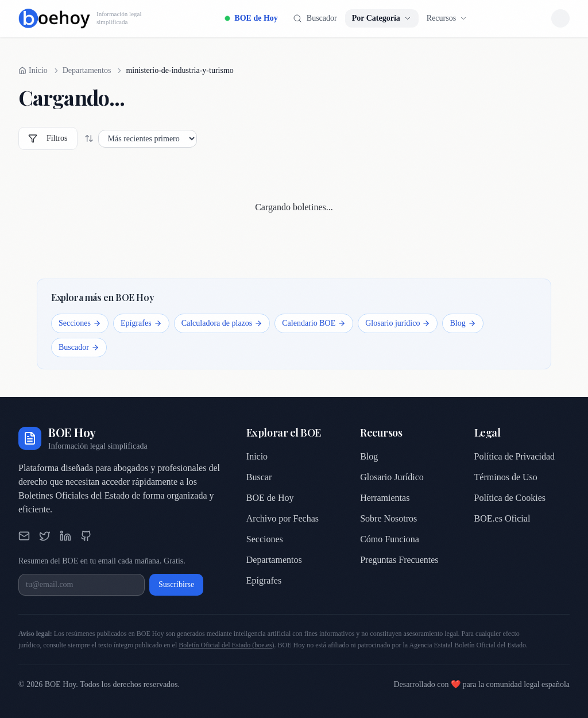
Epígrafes (141, 323)
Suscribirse (176, 584)
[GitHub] (86, 536)
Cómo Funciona (390, 539)
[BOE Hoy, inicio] (80, 18)
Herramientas (385, 498)
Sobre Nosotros (388, 518)
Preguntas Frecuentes (399, 560)
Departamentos (87, 70)
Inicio (257, 456)
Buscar (259, 477)
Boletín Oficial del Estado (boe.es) (226, 645)
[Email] (24, 536)
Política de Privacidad (514, 456)
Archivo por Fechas (283, 518)
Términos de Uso (506, 477)
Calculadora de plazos (222, 323)
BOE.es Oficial (502, 518)
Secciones (80, 323)
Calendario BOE (314, 323)
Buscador (79, 347)
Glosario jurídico (398, 323)
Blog (463, 323)
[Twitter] (45, 536)
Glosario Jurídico (392, 477)
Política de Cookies (510, 498)
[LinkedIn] (65, 536)
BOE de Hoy (251, 18)
